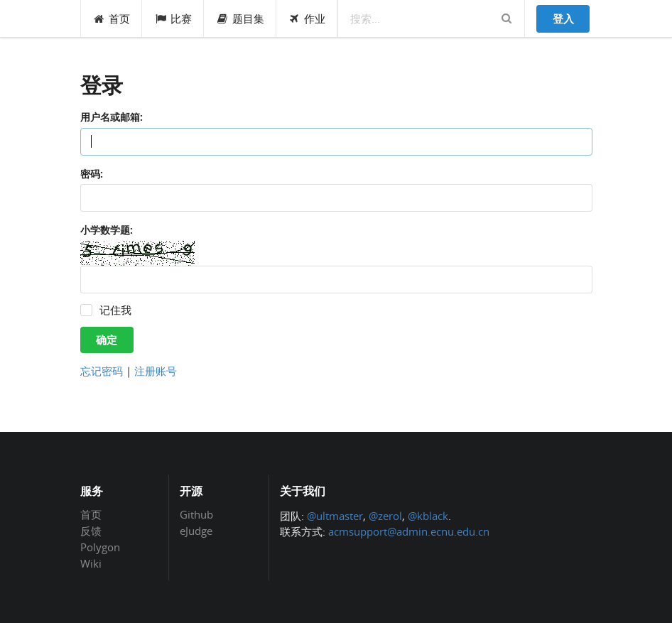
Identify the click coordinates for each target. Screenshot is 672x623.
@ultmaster (335, 516)
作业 (307, 18)
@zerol (385, 516)
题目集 (240, 18)
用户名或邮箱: (112, 117)
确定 (107, 340)
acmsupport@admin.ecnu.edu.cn (409, 531)
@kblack (428, 516)
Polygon (100, 547)
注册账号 (156, 371)
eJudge (196, 530)
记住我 (115, 310)
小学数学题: (107, 230)
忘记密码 (102, 371)
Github (196, 515)
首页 (112, 18)
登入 (563, 18)
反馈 (91, 531)
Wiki (91, 563)
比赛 (173, 18)
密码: (92, 174)
